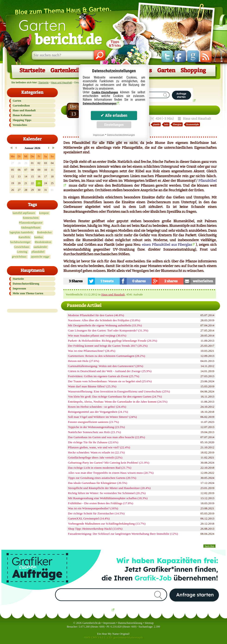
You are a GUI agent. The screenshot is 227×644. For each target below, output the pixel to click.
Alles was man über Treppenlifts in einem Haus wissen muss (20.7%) (111, 473)
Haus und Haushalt (61, 82)
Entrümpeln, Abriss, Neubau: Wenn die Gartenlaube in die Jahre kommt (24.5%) (118, 402)
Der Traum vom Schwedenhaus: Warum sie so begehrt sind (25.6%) (110, 381)
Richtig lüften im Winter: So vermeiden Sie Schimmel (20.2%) (107, 493)
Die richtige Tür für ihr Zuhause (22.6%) (93, 442)
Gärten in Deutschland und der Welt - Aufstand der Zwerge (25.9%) (110, 371)
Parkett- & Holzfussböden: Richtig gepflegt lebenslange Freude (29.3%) (113, 341)
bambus (38, 237)
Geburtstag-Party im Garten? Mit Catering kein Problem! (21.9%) (109, 463)
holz (166, 124)
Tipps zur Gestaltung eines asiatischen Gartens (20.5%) (102, 478)
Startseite (32, 70)
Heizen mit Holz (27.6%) (84, 361)
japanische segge (40, 257)
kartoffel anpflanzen (24, 213)
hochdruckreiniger (20, 242)
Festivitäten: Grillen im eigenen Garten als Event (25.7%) (104, 376)
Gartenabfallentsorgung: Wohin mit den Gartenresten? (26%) (106, 366)
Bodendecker (44, 232)
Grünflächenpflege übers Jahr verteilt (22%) (95, 457)
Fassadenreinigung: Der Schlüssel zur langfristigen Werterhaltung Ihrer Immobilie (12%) (123, 534)
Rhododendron (43, 242)
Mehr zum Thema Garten (28, 293)
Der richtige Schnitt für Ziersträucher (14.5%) (96, 513)
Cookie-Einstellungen (105, 92)
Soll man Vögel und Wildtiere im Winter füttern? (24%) (102, 417)
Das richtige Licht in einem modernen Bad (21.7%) (100, 468)
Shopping (193, 70)
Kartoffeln (24, 237)
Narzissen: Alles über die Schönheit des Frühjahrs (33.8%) (104, 320)
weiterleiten (203, 281)
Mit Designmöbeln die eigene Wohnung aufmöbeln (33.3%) (105, 325)
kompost (44, 213)
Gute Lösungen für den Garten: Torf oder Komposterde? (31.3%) (108, 330)
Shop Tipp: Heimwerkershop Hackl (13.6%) (95, 529)
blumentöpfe (192, 124)
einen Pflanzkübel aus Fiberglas (167, 245)
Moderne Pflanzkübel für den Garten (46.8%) (96, 315)
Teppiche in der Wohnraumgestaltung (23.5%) (96, 427)
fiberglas (177, 124)
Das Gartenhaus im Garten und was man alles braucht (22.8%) (106, 437)
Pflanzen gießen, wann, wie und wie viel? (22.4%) (99, 447)
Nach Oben (209, 546)
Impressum (19, 289)
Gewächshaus (22, 247)
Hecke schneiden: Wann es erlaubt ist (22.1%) (96, 452)
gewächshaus (19, 257)
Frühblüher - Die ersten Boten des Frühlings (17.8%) (101, 503)
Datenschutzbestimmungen (100, 103)
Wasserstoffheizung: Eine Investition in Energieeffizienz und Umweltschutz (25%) (119, 391)
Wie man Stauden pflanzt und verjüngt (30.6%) (97, 336)
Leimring (22, 252)
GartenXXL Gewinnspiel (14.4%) (89, 518)
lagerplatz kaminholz (21, 232)
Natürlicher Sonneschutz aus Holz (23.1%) (94, 432)
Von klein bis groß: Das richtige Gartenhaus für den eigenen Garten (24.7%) (115, 396)
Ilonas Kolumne (22, 115)
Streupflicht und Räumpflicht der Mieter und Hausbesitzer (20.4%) (109, 488)
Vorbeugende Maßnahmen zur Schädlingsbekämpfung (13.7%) (107, 524)
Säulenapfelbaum (31, 228)
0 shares (139, 281)
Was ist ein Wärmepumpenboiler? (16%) (93, 508)
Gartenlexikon (69, 70)
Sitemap (149, 623)
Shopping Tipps (22, 120)
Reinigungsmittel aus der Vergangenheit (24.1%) (98, 412)
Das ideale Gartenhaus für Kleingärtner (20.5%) (98, 483)
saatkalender (40, 247)
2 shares (171, 281)
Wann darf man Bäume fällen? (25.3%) (92, 386)
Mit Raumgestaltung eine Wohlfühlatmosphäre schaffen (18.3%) (108, 498)
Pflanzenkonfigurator (31, 223)
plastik (156, 124)
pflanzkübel (38, 252)
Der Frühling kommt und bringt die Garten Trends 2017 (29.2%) (108, 346)
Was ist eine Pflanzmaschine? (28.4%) (92, 351)
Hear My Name (110, 634)
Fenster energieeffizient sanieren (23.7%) (93, 422)
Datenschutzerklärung (26, 284)
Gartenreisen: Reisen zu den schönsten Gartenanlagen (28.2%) (106, 356)
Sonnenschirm (31, 218)
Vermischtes (20, 125)
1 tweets (107, 281)
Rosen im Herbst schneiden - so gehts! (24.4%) (97, 407)
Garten (60, 32)
